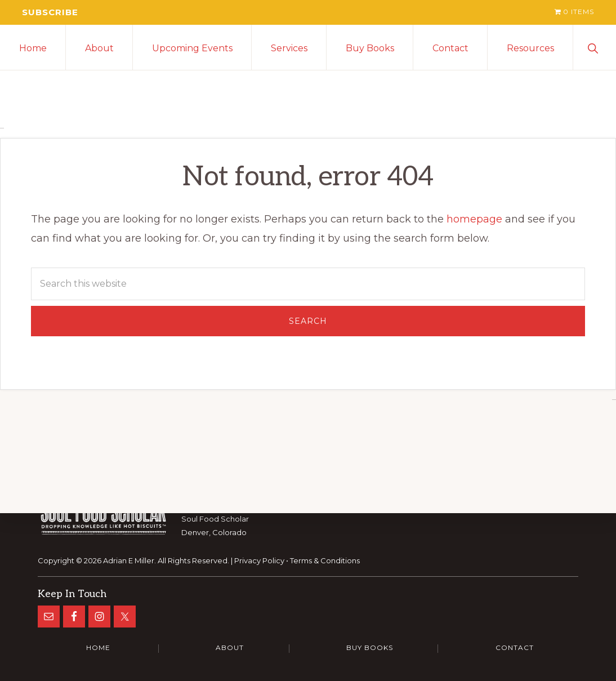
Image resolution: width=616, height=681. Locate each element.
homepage (474, 220)
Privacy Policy (259, 560)
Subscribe (51, 12)
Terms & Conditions (325, 560)
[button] (595, 47)
